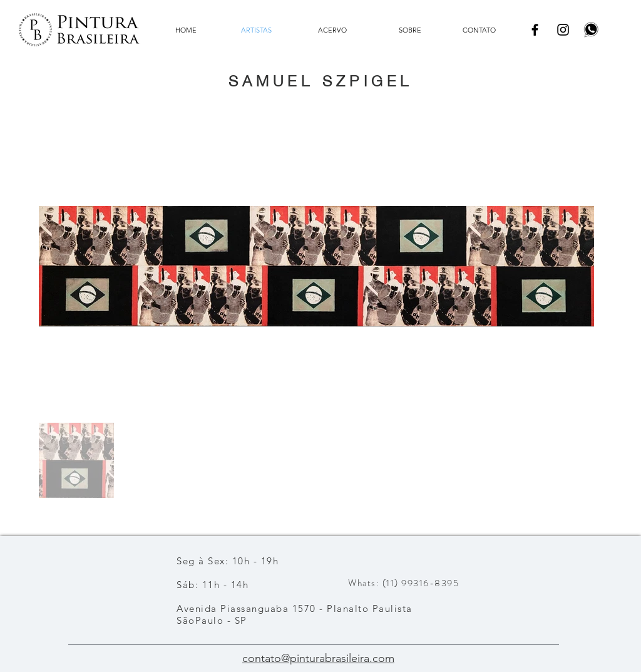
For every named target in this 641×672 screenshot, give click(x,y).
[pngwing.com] (591, 30)
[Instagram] (563, 30)
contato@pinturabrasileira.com (318, 658)
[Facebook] (535, 30)
